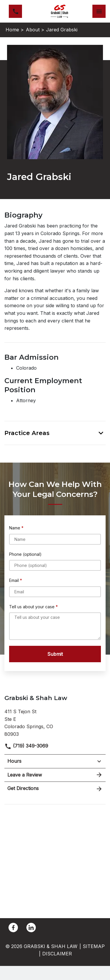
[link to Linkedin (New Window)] (31, 928)
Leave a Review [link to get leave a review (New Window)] (55, 775)
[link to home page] (59, 11)
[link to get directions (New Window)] (55, 722)
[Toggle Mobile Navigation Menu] (99, 11)
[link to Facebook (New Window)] (13, 928)
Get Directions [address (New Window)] (55, 789)
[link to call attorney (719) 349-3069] (15, 11)
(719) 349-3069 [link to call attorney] (26, 746)
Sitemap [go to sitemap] (94, 946)
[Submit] (55, 654)
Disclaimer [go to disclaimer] (57, 954)
